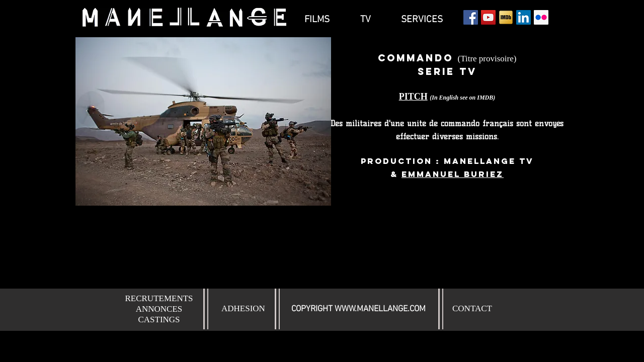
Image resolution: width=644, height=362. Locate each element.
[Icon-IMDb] (506, 17)
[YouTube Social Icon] (488, 17)
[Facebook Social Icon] (471, 17)
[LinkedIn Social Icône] (524, 17)
